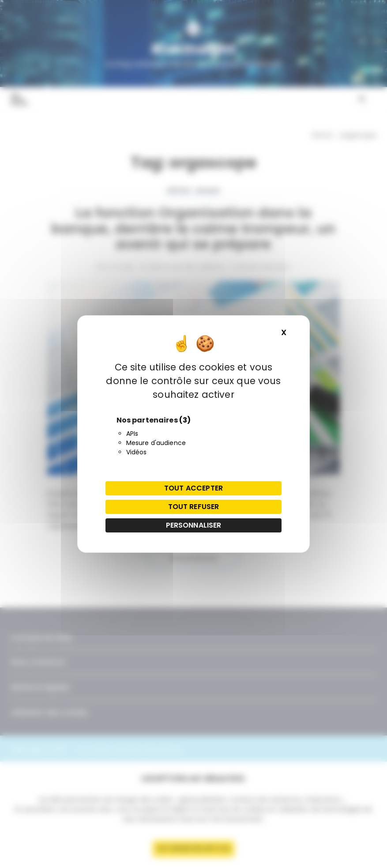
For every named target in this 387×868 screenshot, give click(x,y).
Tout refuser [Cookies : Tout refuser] (194, 507)
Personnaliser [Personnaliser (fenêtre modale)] (194, 525)
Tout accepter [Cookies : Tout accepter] (193, 488)
